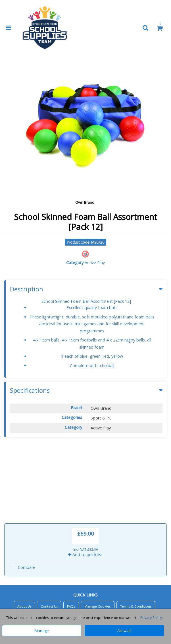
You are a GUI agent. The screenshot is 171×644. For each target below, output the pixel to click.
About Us (24, 535)
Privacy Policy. (152, 618)
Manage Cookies (98, 535)
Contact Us (49, 535)
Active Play (95, 263)
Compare (22, 497)
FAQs (71, 535)
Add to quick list (85, 483)
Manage (42, 631)
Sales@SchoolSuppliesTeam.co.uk (89, 601)
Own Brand (85, 202)
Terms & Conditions (136, 535)
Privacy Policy (85, 549)
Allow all (124, 631)
